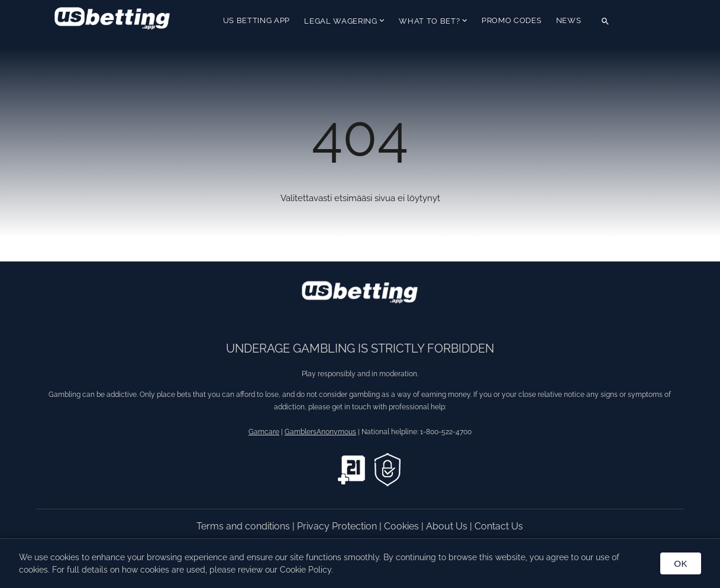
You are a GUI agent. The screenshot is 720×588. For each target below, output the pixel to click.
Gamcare (264, 432)
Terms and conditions (244, 526)
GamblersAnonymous (320, 432)
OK (681, 563)
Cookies (403, 526)
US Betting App (256, 20)
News (569, 20)
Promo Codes (511, 20)
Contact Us (499, 526)
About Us (448, 526)
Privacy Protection (338, 526)
